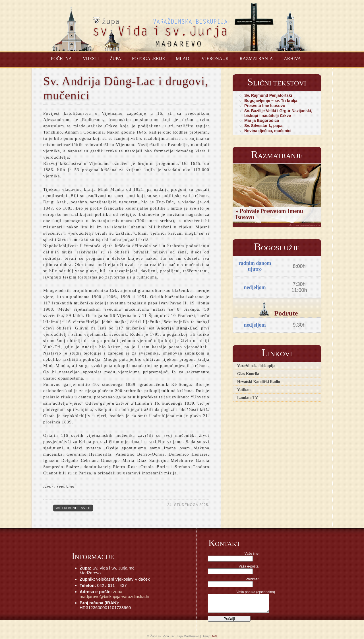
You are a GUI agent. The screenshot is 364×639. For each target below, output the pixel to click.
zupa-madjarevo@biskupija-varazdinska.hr (115, 594)
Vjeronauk (215, 59)
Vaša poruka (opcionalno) (256, 592)
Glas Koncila (248, 374)
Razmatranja (256, 59)
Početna (61, 59)
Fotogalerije (148, 59)
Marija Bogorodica (262, 120)
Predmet (252, 579)
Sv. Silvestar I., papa (263, 126)
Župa (115, 59)
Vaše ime (252, 554)
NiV (215, 636)
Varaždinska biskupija (256, 366)
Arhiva (292, 59)
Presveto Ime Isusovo (265, 106)
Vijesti (91, 59)
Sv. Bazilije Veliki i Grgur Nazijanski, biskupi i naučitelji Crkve (278, 113)
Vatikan (244, 390)
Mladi (183, 59)
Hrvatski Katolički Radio (259, 382)
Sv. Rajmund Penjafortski (268, 95)
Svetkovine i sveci (73, 508)
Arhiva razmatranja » (305, 225)
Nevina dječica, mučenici (268, 131)
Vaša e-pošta (249, 566)
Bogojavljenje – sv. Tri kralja (271, 101)
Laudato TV (248, 398)
